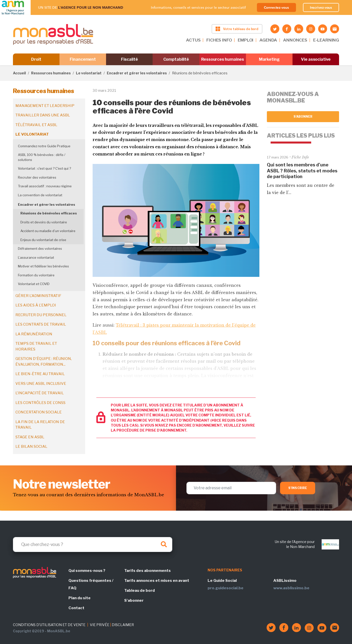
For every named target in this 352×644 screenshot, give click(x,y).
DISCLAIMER (123, 625)
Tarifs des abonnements (147, 571)
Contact (76, 608)
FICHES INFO (219, 40)
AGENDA (268, 40)
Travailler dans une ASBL (43, 115)
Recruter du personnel (41, 315)
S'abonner (303, 117)
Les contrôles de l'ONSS (40, 403)
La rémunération (34, 334)
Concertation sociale (39, 412)
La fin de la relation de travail (40, 425)
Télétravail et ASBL (36, 125)
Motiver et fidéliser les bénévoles (43, 266)
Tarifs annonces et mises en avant (157, 581)
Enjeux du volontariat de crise (43, 240)
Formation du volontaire (36, 275)
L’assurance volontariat (36, 257)
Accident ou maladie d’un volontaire (48, 231)
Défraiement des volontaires (40, 248)
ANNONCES (295, 40)
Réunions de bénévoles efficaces (49, 213)
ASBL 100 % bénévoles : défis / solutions (42, 157)
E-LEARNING (326, 40)
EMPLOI (246, 40)
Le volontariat (89, 73)
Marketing (269, 59)
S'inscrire (298, 488)
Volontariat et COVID (34, 284)
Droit (36, 59)
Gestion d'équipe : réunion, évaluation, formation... (44, 362)
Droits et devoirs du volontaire (44, 222)
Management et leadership (45, 106)
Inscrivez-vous (321, 7)
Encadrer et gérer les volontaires (137, 73)
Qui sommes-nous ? (87, 571)
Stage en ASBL (30, 437)
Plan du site (80, 598)
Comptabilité (176, 59)
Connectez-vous (276, 7)
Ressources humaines (223, 59)
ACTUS (193, 40)
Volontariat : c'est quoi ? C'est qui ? (44, 168)
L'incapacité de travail (40, 393)
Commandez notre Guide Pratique (44, 146)
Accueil (19, 73)
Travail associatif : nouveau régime (45, 186)
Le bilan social (31, 446)
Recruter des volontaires (37, 177)
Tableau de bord (140, 591)
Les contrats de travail (41, 324)
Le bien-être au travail (40, 374)
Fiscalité (129, 59)
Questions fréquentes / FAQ (91, 584)
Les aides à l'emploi (36, 305)
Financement (83, 59)
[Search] (93, 545)
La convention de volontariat (40, 195)
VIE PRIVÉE (100, 625)
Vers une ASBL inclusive (41, 384)
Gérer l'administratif (38, 296)
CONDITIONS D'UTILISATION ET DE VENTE (49, 625)
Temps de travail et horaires (36, 346)
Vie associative (316, 59)
